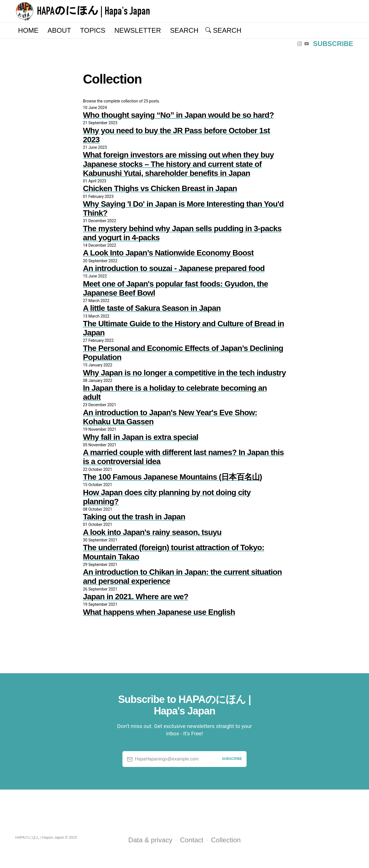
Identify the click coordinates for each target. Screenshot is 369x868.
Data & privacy (150, 840)
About (59, 30)
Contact (192, 840)
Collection (226, 840)
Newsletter (138, 30)
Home (28, 30)
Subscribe (333, 44)
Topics (93, 30)
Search (184, 30)
